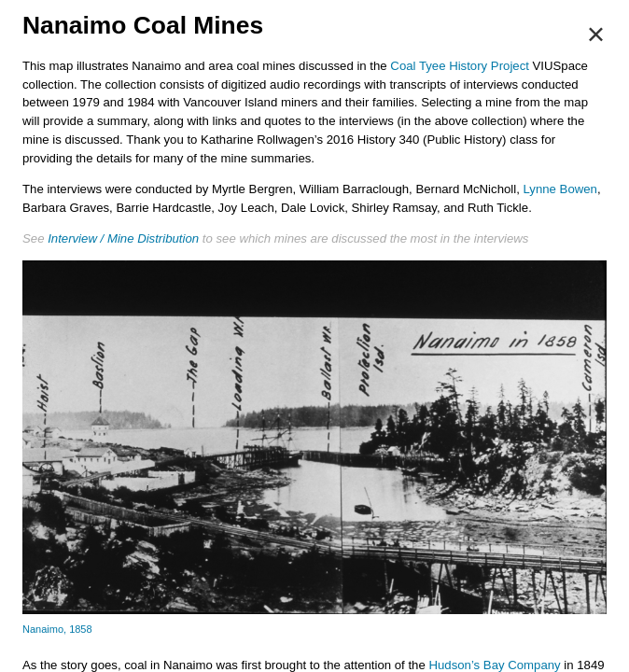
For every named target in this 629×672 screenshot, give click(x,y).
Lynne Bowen (560, 189)
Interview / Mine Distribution (123, 238)
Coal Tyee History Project (460, 66)
